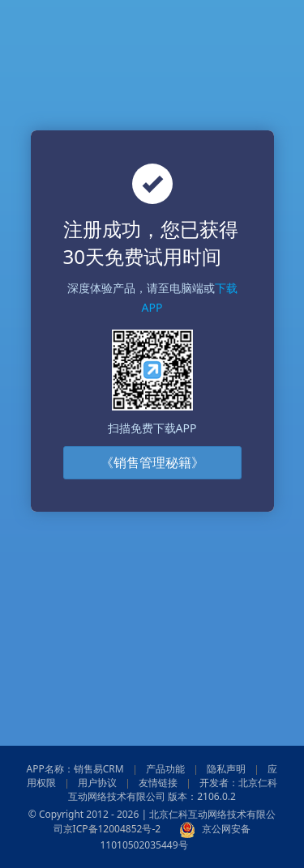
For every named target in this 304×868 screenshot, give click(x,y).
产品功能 (165, 769)
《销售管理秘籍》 (152, 462)
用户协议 (97, 783)
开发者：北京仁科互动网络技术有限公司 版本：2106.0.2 (173, 789)
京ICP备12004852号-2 (112, 829)
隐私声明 (226, 769)
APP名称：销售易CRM (75, 769)
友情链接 (158, 783)
